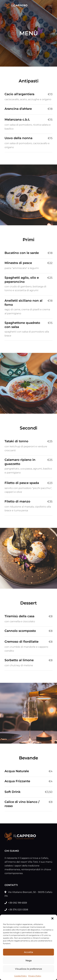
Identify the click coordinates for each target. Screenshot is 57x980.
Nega (29, 960)
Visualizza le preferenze (28, 969)
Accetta (28, 952)
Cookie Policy (21, 976)
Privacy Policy (35, 976)
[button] (52, 918)
